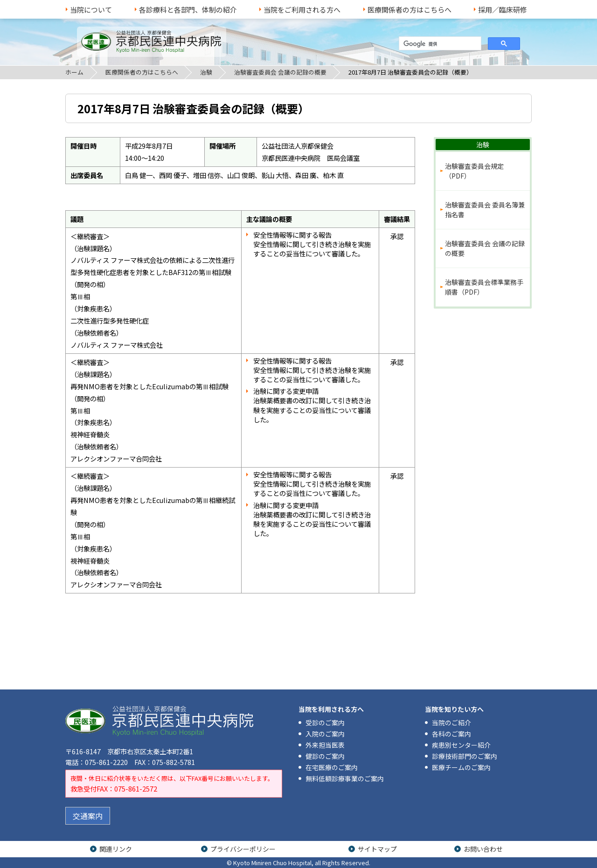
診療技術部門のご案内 (465, 756)
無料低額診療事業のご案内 (345, 778)
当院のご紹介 (451, 723)
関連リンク (116, 849)
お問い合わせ (483, 849)
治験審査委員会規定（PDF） (474, 171)
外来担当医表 (325, 745)
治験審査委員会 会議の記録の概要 (280, 72)
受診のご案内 (325, 723)
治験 (206, 72)
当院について (91, 10)
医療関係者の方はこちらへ (410, 10)
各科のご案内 (451, 734)
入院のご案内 (325, 734)
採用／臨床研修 (503, 10)
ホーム (74, 72)
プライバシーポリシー (243, 849)
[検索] (439, 44)
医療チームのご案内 (461, 767)
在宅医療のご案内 (332, 767)
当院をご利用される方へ (302, 10)
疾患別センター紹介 (461, 745)
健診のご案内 (325, 756)
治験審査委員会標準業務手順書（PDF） (484, 287)
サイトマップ (377, 849)
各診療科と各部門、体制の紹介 (188, 10)
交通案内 (88, 816)
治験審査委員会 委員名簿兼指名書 (485, 210)
